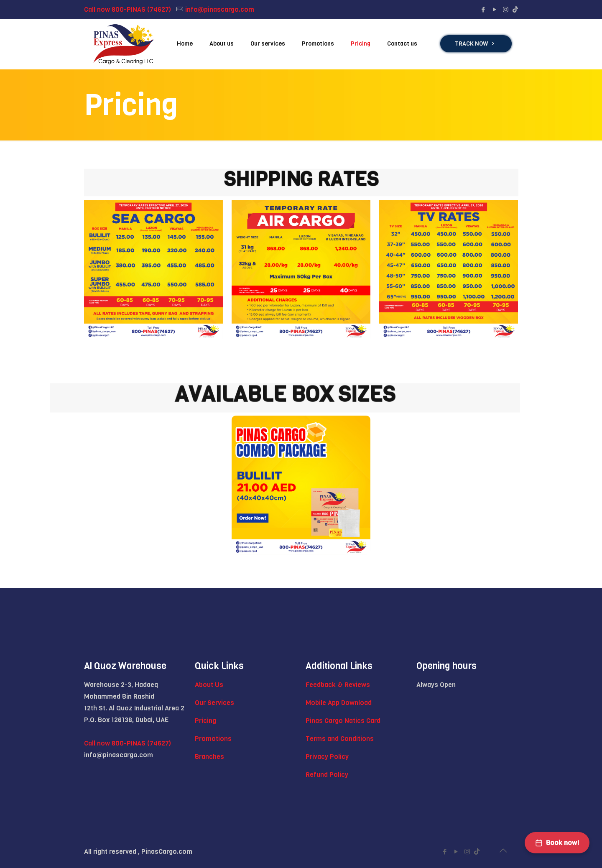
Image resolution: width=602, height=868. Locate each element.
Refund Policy (327, 775)
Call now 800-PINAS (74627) (128, 9)
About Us (209, 685)
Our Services (214, 703)
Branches (209, 757)
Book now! (557, 843)
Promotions (213, 739)
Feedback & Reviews (338, 685)
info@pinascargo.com (220, 9)
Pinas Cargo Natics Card (343, 721)
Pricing (205, 721)
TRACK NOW (476, 44)
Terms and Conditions (340, 739)
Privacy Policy (327, 757)
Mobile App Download (339, 703)
